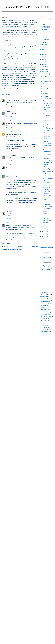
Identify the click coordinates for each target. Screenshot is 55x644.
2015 (43, 62)
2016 (43, 59)
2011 (43, 72)
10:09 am (9, 116)
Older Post (35, 246)
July (44, 86)
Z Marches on (47, 101)
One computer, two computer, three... (47, 145)
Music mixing (46, 169)
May (45, 91)
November (46, 76)
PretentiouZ (46, 141)
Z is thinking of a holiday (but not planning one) (48, 105)
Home (20, 246)
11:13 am (9, 151)
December (46, 74)
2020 (43, 52)
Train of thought (47, 120)
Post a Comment (6, 244)
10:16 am (9, 128)
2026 (43, 42)
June (45, 89)
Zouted (45, 214)
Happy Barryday (47, 185)
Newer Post (5, 246)
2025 (43, 45)
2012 (43, 69)
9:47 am (8, 218)
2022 (43, 47)
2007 (43, 236)
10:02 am (9, 107)
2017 (43, 57)
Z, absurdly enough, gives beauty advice (47, 160)
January (46, 226)
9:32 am (8, 207)
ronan (42, 34)
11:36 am (9, 160)
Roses (7, 132)
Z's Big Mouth (47, 204)
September (46, 81)
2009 (43, 231)
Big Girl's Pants (47, 220)
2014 (43, 64)
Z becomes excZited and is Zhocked (48, 137)
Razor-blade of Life (27, 7)
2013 (43, 67)
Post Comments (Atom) (16, 250)
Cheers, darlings (47, 196)
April (45, 94)
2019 (43, 54)
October (46, 79)
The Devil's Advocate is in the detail (47, 200)
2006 (43, 239)
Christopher (9, 155)
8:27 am (8, 170)
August (45, 84)
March (45, 96)
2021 (43, 49)
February (46, 99)
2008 (43, 234)
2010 (43, 229)
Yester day (46, 183)
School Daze (46, 223)
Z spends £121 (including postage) (47, 116)
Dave (7, 98)
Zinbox (45, 211)
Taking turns (46, 176)
